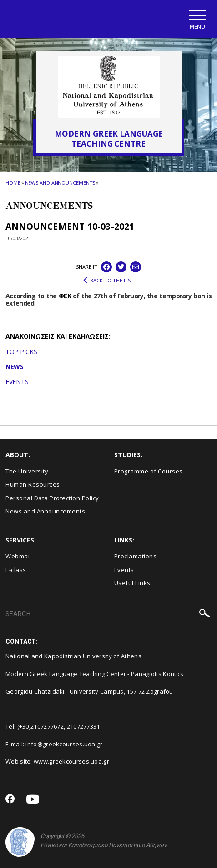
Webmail (18, 556)
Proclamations (136, 556)
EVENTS (17, 382)
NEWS (15, 367)
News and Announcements (60, 183)
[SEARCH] (108, 614)
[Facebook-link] (10, 799)
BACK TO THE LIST (108, 281)
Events (124, 570)
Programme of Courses (149, 471)
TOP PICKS (21, 352)
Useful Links (132, 583)
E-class (16, 570)
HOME (13, 183)
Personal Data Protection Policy (52, 498)
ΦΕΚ (65, 296)
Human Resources (33, 484)
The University (27, 471)
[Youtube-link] (33, 800)
